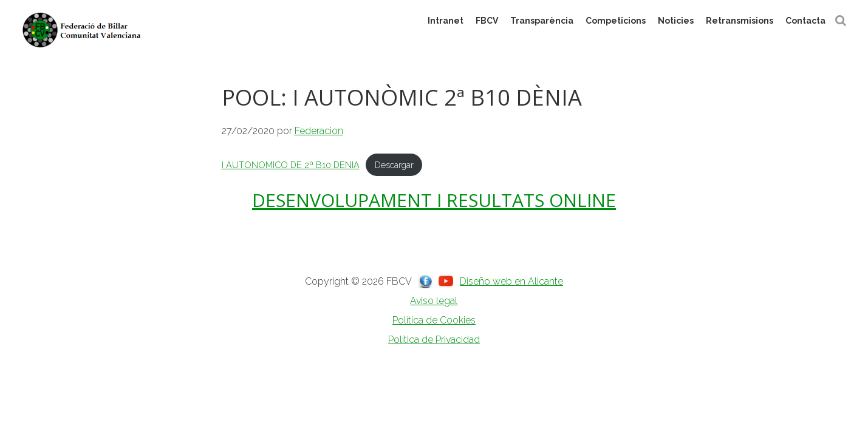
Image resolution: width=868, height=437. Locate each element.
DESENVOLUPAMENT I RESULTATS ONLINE (434, 200)
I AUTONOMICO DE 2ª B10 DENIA (291, 165)
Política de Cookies (434, 320)
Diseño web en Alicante (511, 281)
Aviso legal (434, 301)
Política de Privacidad (434, 340)
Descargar (394, 165)
